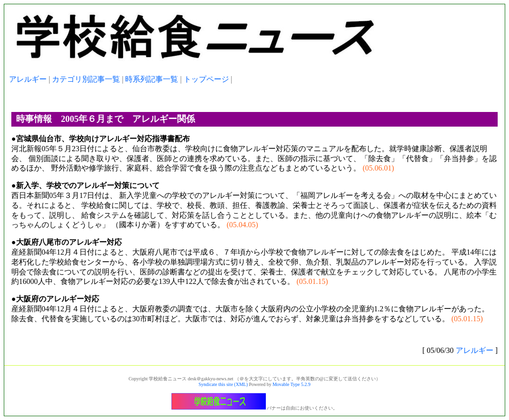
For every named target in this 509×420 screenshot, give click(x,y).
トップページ (206, 79)
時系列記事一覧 (152, 79)
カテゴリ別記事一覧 (86, 79)
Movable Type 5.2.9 (291, 384)
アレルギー (28, 79)
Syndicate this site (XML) (223, 384)
